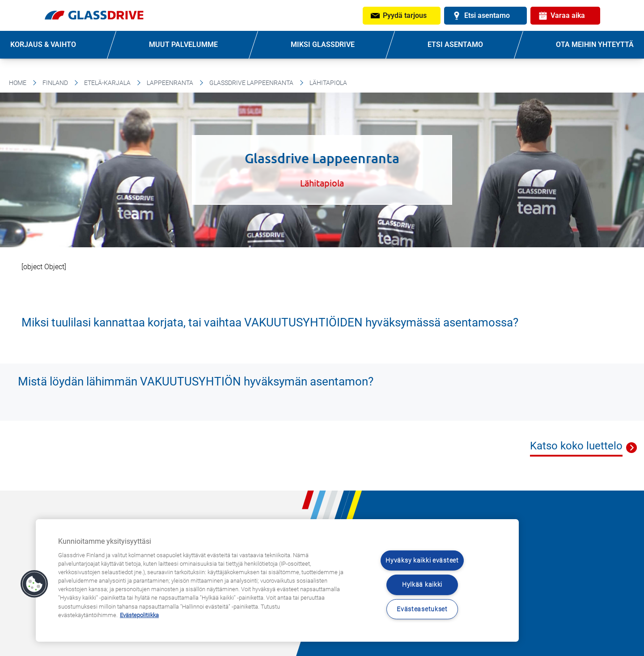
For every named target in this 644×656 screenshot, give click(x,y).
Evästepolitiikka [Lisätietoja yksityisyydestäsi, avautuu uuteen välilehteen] (139, 615)
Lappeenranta (170, 83)
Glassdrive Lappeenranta (251, 83)
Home (18, 83)
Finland (55, 83)
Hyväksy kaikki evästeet (422, 561)
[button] (34, 584)
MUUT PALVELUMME (183, 44)
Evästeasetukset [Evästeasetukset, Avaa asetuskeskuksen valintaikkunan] (422, 609)
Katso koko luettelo (576, 446)
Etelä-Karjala (107, 83)
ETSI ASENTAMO (455, 44)
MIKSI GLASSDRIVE (323, 44)
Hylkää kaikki (422, 585)
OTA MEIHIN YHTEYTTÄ (595, 44)
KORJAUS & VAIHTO (43, 44)
